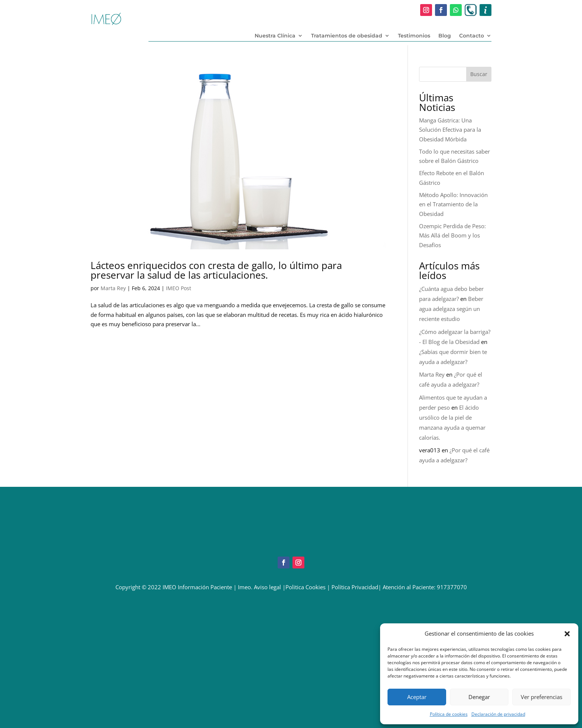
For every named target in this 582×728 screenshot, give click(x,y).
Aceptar (417, 697)
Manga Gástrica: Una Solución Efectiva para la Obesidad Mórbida (450, 130)
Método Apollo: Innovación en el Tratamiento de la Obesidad (453, 204)
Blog (445, 36)
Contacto (472, 36)
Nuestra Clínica (275, 36)
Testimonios (414, 36)
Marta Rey (113, 288)
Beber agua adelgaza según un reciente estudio (451, 309)
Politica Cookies (305, 587)
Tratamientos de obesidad (347, 36)
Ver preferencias (542, 697)
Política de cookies (449, 714)
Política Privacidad (355, 587)
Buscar (479, 74)
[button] (567, 634)
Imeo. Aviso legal (259, 587)
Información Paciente (205, 587)
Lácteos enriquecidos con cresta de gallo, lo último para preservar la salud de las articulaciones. (216, 270)
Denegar (479, 697)
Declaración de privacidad (498, 714)
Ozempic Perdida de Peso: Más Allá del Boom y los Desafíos (452, 235)
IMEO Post (179, 288)
